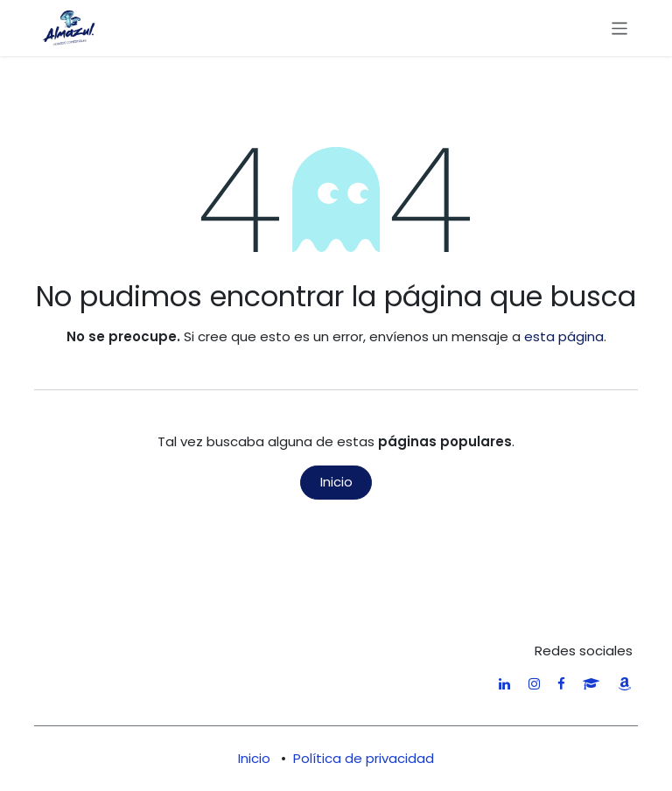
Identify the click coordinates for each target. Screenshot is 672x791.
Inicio (336, 482)
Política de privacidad (364, 758)
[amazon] (624, 684)
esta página (564, 336)
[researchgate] (591, 684)
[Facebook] (561, 684)
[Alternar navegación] (620, 28)
